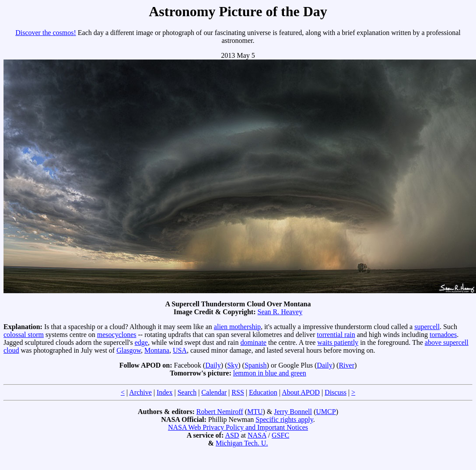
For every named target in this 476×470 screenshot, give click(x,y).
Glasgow (129, 350)
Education (263, 392)
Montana (157, 350)
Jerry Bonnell (293, 412)
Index (164, 392)
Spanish (256, 365)
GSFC (280, 435)
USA (180, 350)
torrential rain (336, 335)
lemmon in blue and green (270, 373)
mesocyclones (117, 335)
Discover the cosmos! (46, 33)
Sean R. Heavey (280, 312)
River (346, 365)
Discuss (336, 392)
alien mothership (237, 327)
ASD (232, 435)
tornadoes (443, 335)
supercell (427, 327)
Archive (140, 392)
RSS (238, 392)
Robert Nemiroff (220, 412)
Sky (233, 365)
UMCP (326, 412)
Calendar (214, 392)
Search (187, 392)
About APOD (301, 392)
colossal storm (24, 335)
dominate (253, 342)
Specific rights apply (284, 419)
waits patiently (338, 342)
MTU (255, 412)
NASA (257, 435)
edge (141, 342)
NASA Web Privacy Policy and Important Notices (238, 427)
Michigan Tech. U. (242, 443)
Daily (213, 365)
